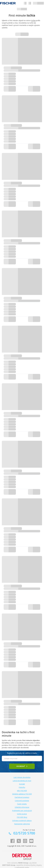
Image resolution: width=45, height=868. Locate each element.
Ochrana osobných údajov (22, 821)
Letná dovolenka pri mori (22, 781)
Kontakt (22, 784)
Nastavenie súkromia (22, 824)
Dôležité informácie (22, 807)
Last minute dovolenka (22, 777)
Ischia (33, 20)
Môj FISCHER (22, 791)
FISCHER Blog (22, 817)
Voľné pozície (22, 814)
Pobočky (22, 787)
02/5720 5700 (24, 833)
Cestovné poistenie (22, 801)
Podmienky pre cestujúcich (22, 811)
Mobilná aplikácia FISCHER (22, 794)
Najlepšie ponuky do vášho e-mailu (22, 753)
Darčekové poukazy (22, 797)
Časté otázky (22, 804)
